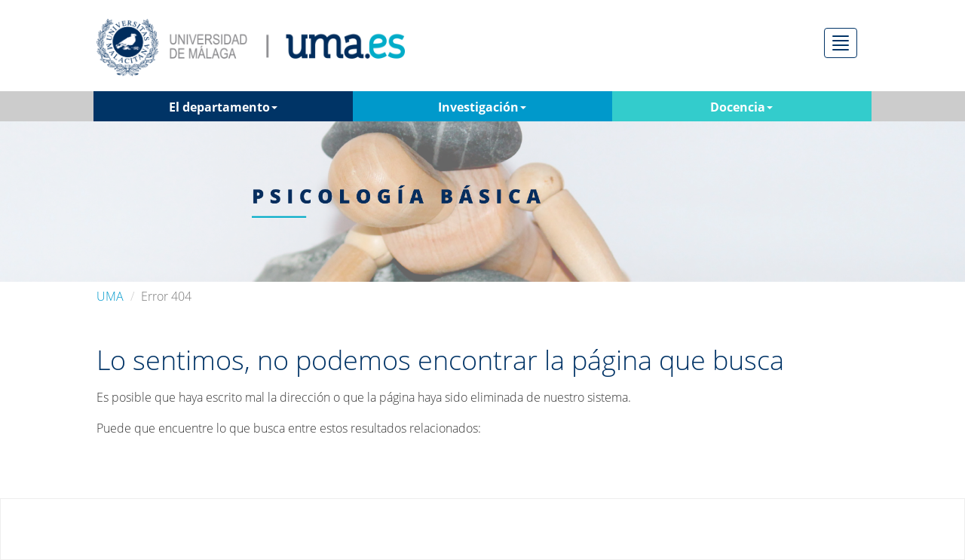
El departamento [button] (223, 107)
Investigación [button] (482, 107)
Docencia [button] (741, 107)
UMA (110, 296)
